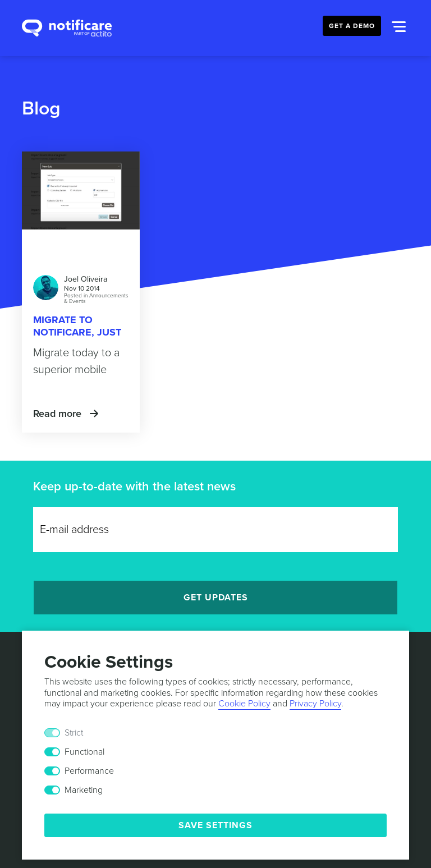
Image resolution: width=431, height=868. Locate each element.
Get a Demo (352, 26)
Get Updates (216, 598)
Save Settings (215, 825)
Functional (84, 752)
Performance (89, 771)
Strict (74, 733)
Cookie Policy (244, 704)
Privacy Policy (315, 704)
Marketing (84, 790)
